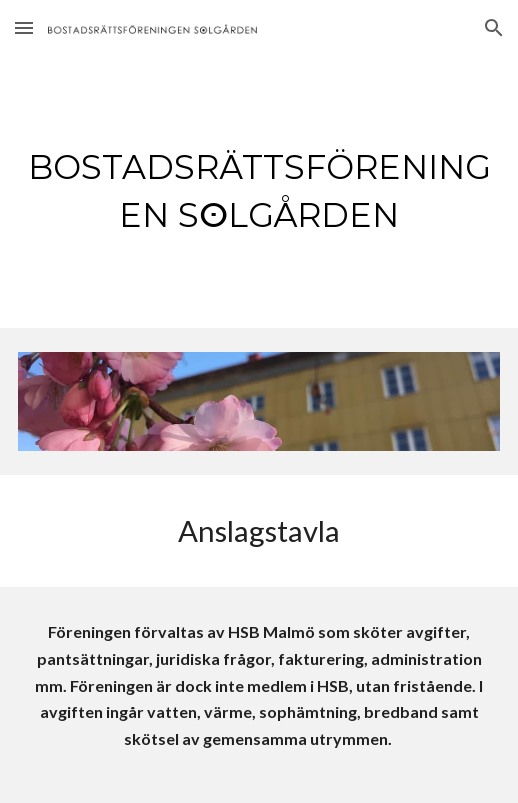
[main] (259, 192)
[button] (24, 27)
